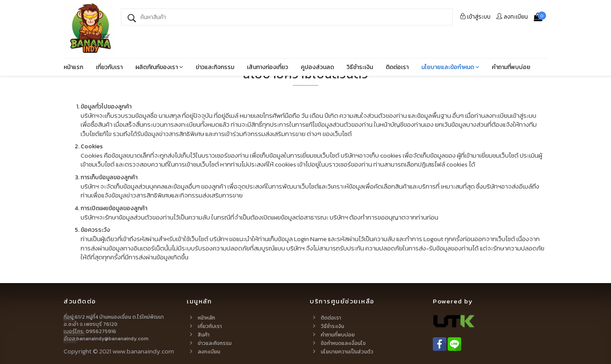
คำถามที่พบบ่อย (511, 67)
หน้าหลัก (206, 318)
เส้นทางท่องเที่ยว (268, 67)
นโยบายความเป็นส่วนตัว (347, 352)
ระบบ (475, 17)
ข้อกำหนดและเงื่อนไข (343, 343)
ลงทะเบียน (512, 17)
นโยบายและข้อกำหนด (450, 67)
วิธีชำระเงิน (360, 67)
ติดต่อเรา (397, 67)
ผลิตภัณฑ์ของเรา (159, 67)
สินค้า (204, 335)
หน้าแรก (73, 67)
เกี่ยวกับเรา (109, 67)
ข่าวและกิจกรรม (215, 67)
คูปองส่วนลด (317, 67)
